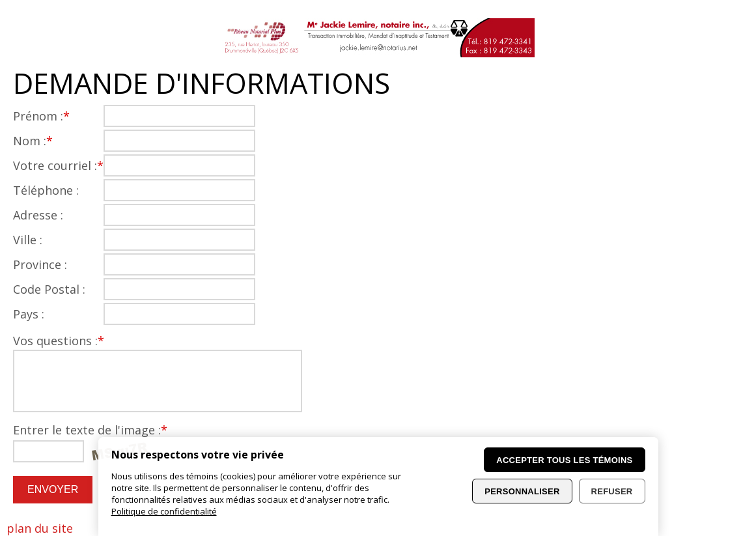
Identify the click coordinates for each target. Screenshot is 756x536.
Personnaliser (522, 491)
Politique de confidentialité (164, 511)
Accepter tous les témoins (564, 460)
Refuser (612, 491)
